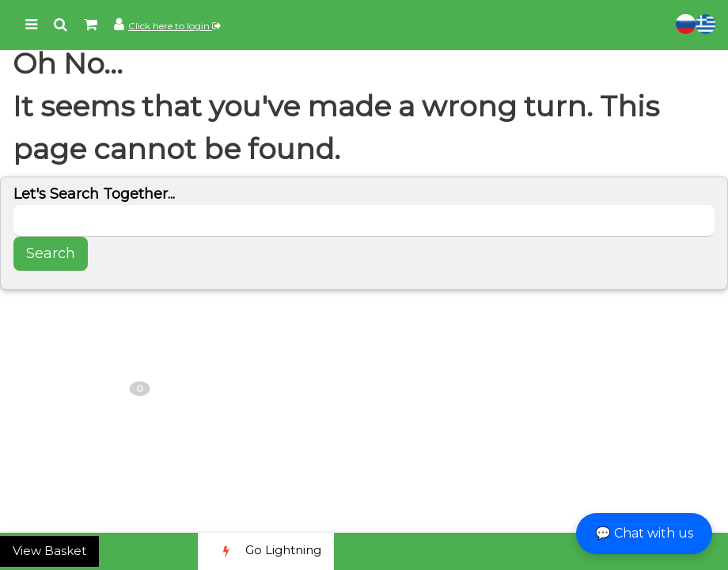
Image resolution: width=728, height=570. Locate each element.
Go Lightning (266, 551)
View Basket (49, 551)
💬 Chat (644, 533)
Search (51, 253)
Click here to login (174, 26)
